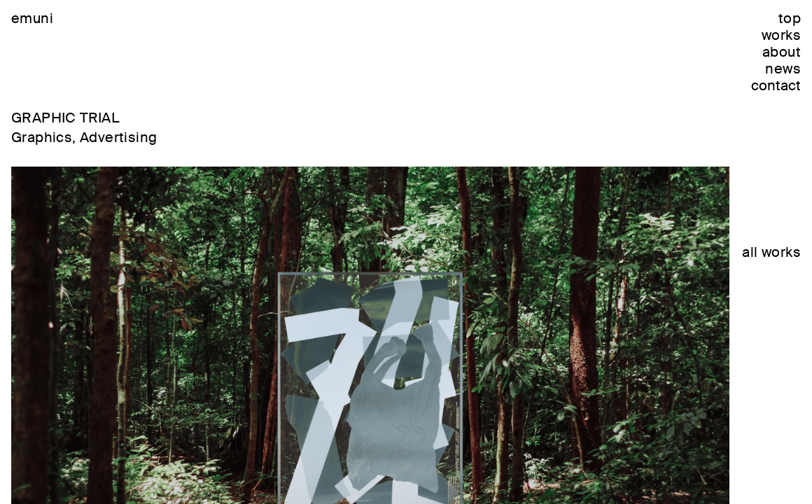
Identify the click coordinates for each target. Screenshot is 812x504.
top (790, 18)
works (781, 35)
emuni (32, 18)
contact (776, 85)
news (783, 69)
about (782, 52)
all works (771, 252)
